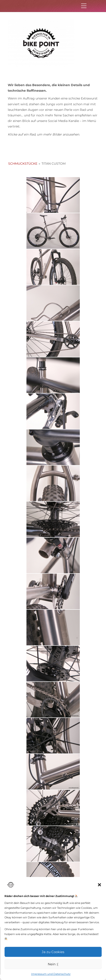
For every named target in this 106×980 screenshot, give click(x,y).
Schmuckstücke (23, 164)
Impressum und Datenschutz (51, 974)
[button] (99, 885)
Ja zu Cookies (53, 952)
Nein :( (53, 964)
